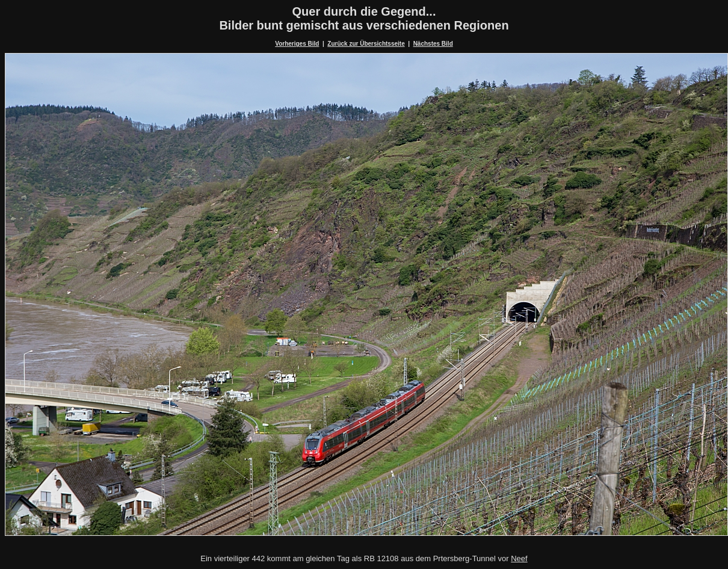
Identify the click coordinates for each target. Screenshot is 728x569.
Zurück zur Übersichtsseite (366, 44)
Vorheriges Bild (297, 44)
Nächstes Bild (433, 44)
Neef (519, 558)
